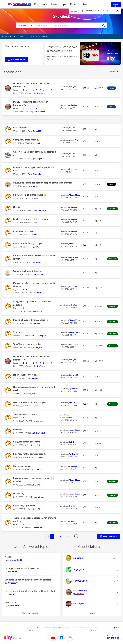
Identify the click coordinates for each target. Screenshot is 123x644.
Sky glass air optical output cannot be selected (28, 580)
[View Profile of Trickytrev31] (39, 457)
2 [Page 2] (56, 536)
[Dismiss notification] (118, 11)
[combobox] (67, 25)
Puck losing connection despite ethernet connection (46, 183)
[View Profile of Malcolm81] (37, 323)
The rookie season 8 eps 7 (26, 414)
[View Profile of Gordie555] (37, 131)
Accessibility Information (80, 628)
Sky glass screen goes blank (27, 442)
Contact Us (30, 631)
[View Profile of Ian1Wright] (37, 262)
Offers (84, 4)
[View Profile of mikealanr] (73, 105)
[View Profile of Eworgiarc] (73, 87)
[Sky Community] (19, 4)
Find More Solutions (31, 613)
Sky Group (95, 631)
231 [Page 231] (70, 536)
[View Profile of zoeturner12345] (40, 211)
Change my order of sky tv (26, 140)
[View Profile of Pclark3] (35, 378)
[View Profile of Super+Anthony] (66, 418)
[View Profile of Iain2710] (37, 445)
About (73, 4)
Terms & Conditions (44, 628)
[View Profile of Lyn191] (37, 406)
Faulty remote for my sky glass (28, 243)
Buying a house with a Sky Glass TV (31, 320)
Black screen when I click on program (31, 219)
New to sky (19, 494)
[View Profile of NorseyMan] (38, 348)
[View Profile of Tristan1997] (38, 528)
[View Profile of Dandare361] (37, 311)
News (54, 4)
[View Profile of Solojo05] (36, 143)
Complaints (94, 628)
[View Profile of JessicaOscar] (39, 497)
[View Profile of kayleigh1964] (75, 332)
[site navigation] (4, 4)
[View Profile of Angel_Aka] (74, 140)
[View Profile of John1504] (37, 469)
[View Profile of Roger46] (37, 485)
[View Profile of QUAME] (36, 247)
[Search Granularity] (25, 25)
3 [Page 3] (60, 536)
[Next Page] (76, 536)
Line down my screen (24, 231)
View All (92, 613)
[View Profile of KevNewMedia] (39, 93)
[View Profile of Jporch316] (74, 389)
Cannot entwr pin (22, 466)
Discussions (41, 4)
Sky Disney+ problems (24, 506)
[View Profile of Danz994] (73, 128)
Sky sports (19, 332)
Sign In (116, 4)
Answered (112, 209)
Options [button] (112, 72)
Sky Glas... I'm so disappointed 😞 (30, 195)
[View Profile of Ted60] (36, 223)
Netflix (17, 207)
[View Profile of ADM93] (72, 521)
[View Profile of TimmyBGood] (75, 195)
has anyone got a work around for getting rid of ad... (31, 591)
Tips (64, 4)
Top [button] (118, 628)
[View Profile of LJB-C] (72, 442)
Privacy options (30, 628)
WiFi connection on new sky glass (30, 402)
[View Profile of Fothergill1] (74, 375)
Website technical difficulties (28, 271)
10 (51, 90)
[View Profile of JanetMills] (38, 293)
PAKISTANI (18, 430)
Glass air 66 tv (20, 128)
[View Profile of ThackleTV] (37, 174)
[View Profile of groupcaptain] (38, 159)
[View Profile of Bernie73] (36, 509)
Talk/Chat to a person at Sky (27, 344)
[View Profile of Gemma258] (74, 345)
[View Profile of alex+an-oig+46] (40, 336)
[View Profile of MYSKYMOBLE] (39, 433)
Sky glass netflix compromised (29, 454)
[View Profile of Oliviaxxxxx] (38, 198)
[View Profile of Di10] (34, 394)
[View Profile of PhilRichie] (73, 287)
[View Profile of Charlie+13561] (38, 274)
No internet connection (25, 375)
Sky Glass (62, 16)
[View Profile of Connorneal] (38, 421)
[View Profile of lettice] (35, 186)
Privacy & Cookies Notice (61, 628)
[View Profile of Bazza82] (36, 235)
